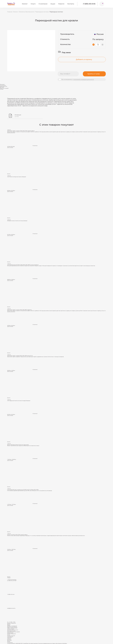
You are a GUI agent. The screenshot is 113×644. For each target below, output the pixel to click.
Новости (61, 4)
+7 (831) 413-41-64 (89, 4)
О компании (43, 4)
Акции (53, 4)
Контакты (71, 4)
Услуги (33, 4)
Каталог (25, 4)
